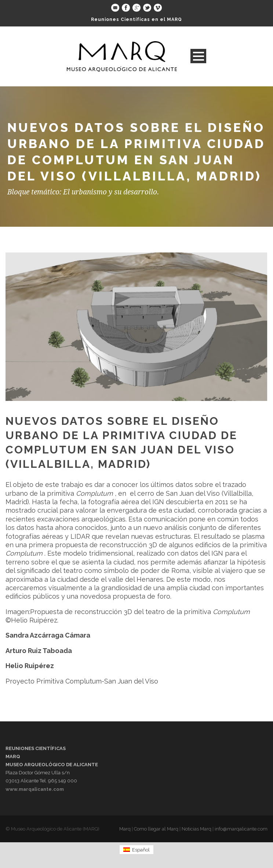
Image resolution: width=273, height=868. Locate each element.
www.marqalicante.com (35, 789)
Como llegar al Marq (156, 829)
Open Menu (198, 56)
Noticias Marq (196, 829)
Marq (125, 829)
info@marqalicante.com (241, 829)
